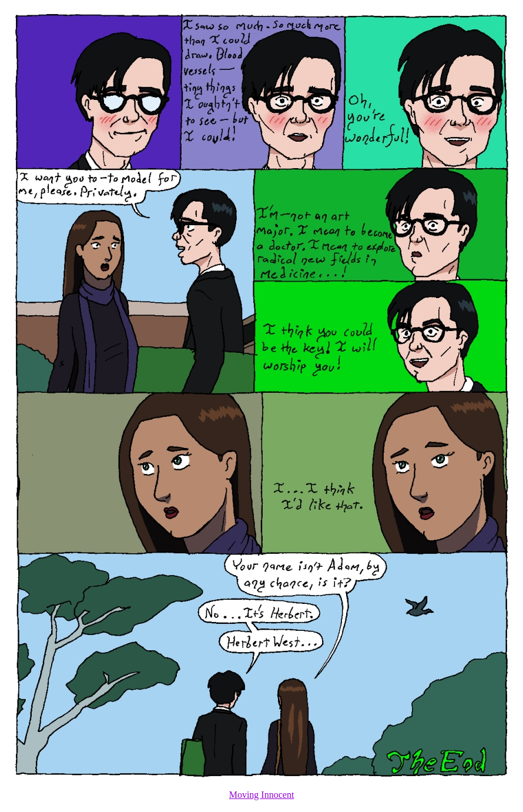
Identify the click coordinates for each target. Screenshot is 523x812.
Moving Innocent (262, 795)
